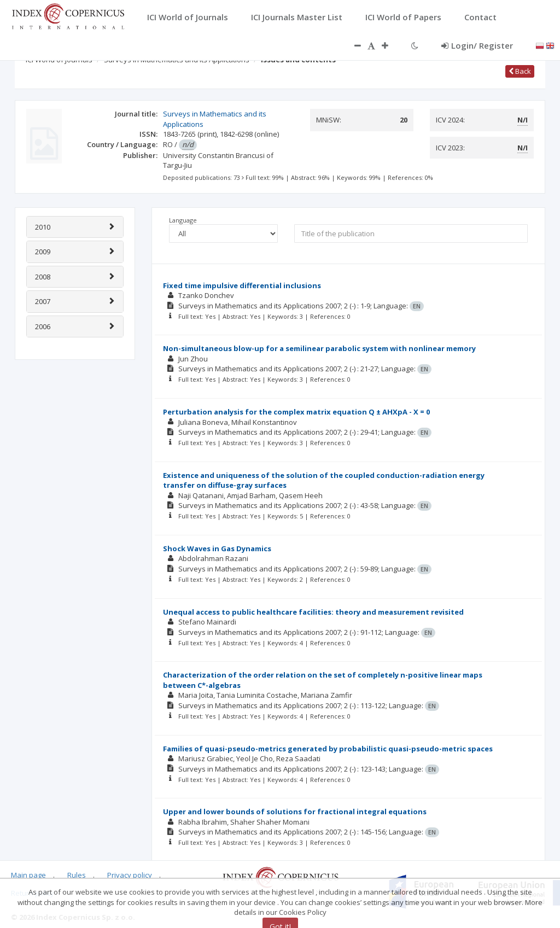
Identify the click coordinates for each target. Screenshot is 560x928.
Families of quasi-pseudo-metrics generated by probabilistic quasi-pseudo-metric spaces (328, 749)
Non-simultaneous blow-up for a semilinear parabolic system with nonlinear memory (319, 348)
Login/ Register (477, 45)
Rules (77, 875)
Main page (28, 875)
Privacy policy (130, 875)
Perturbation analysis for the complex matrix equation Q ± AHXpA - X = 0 (296, 412)
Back (520, 71)
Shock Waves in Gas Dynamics (217, 548)
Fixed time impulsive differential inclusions (242, 285)
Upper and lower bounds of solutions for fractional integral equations (295, 812)
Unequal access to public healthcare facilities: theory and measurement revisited (313, 612)
